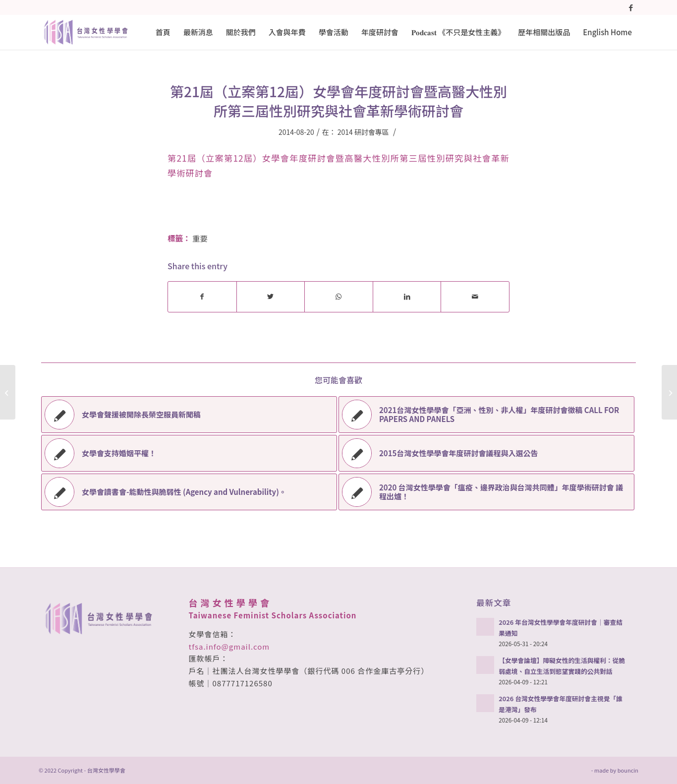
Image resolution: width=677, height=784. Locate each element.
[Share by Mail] (475, 297)
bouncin (628, 770)
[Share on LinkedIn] (407, 297)
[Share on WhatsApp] (339, 297)
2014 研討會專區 (363, 132)
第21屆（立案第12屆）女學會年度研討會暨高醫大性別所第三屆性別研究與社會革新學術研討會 (338, 101)
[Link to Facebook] (631, 7)
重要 (200, 238)
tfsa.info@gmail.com (229, 646)
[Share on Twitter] (271, 297)
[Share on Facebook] (202, 297)
